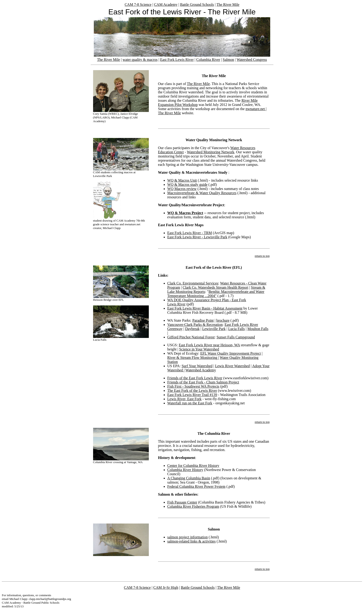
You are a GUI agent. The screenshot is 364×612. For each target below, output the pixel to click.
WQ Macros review (182, 189)
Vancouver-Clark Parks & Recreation (195, 325)
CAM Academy (166, 5)
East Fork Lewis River (177, 60)
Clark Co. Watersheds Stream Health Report (216, 287)
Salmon (228, 60)
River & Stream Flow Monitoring (193, 358)
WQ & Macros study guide (187, 185)
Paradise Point (203, 320)
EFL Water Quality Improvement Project (231, 353)
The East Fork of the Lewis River (192, 391)
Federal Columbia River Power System (197, 486)
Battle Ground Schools (197, 5)
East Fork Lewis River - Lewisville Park (197, 237)
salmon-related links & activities (192, 541)
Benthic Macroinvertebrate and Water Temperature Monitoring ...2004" (216, 294)
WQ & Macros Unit (182, 180)
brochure (223, 320)
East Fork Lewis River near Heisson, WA (209, 345)
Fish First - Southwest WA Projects (193, 386)
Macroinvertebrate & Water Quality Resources (202, 193)
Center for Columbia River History (193, 466)
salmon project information (188, 537)
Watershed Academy (201, 370)
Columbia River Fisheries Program (193, 506)
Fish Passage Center (182, 502)
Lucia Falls (237, 329)
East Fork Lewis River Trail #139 (192, 395)
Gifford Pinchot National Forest (191, 337)
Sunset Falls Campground (236, 337)
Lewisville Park (214, 329)
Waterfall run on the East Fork (190, 403)
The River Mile (228, 5)
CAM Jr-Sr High (166, 587)
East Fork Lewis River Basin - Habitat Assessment (205, 308)
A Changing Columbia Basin (189, 478)
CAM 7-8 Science (138, 5)
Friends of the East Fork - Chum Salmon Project (203, 382)
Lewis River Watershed (232, 366)
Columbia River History (185, 470)
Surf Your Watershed (197, 366)
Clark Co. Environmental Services (193, 283)
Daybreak (192, 329)
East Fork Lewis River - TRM (190, 233)
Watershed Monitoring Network (211, 152)
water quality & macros (140, 60)
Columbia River (208, 60)
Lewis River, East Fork (185, 399)
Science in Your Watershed (199, 349)
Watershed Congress (252, 60)
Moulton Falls (258, 329)
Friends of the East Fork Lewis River (195, 378)
